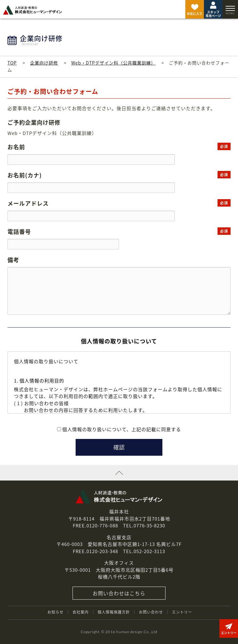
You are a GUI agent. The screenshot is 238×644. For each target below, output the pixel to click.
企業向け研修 (44, 63)
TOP (12, 63)
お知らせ (55, 612)
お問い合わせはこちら (119, 593)
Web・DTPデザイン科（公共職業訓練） (113, 63)
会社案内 (81, 612)
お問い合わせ (151, 612)
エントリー (182, 612)
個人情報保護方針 (114, 612)
